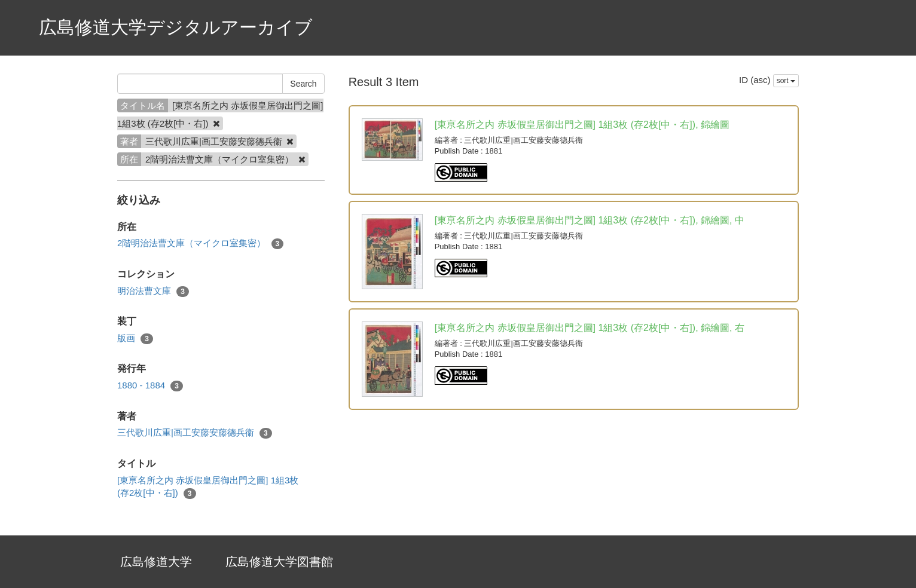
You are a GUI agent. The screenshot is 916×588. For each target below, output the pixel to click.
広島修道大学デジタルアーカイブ (176, 27)
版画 (135, 339)
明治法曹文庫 (153, 291)
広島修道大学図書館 (279, 562)
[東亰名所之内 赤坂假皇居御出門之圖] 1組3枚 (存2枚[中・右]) (208, 487)
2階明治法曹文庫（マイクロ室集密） (200, 244)
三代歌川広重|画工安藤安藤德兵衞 (195, 433)
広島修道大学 (156, 562)
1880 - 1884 (150, 386)
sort (786, 81)
